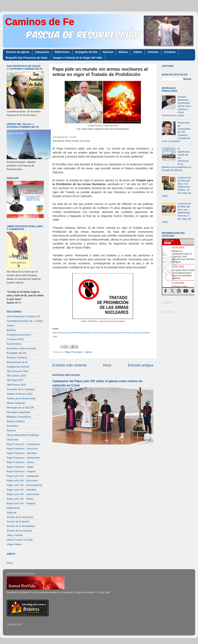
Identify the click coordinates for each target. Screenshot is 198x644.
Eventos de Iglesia (18, 52)
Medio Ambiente (16, 403)
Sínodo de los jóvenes (19, 531)
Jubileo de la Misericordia (21, 398)
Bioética (11, 330)
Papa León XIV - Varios (20, 499)
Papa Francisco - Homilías (22, 453)
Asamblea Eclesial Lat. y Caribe (25, 321)
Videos (138, 52)
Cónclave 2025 (15, 339)
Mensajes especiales (19, 412)
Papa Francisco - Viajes (20, 467)
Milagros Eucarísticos (19, 417)
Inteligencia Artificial (18, 367)
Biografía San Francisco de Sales (27, 58)
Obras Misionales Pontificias (23, 435)
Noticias (108, 52)
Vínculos (153, 52)
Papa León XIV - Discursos (22, 481)
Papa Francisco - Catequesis (23, 444)
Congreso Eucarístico (19, 335)
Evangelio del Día (86, 52)
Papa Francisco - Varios (78, 352)
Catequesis (42, 52)
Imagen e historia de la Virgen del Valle (78, 58)
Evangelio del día (17, 353)
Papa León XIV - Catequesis (23, 476)
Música (123, 52)
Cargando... (169, 302)
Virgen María (14, 544)
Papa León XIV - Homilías (21, 490)
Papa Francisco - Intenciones (23, 458)
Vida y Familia (15, 535)
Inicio (107, 365)
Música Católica (16, 421)
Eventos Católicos (17, 358)
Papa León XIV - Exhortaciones (25, 485)
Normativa (13, 426)
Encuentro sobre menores (21, 348)
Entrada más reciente (69, 365)
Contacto (170, 52)
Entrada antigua (141, 365)
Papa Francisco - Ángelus (21, 471)
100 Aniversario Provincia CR (23, 316)
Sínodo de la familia (18, 521)
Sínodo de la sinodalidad (21, 526)
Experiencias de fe (17, 362)
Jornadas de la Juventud (21, 389)
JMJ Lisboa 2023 (16, 376)
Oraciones (13, 440)
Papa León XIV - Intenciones (23, 494)
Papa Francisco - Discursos (22, 449)
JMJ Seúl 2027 (15, 380)
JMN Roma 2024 (16, 385)
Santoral (11, 513)
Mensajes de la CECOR (20, 408)
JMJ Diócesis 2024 (17, 371)
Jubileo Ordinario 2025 (20, 394)
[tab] (171, 242)
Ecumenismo (14, 344)
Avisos (10, 326)
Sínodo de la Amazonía (20, 517)
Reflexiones (62, 52)
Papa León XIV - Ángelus (21, 503)
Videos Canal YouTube (20, 540)
